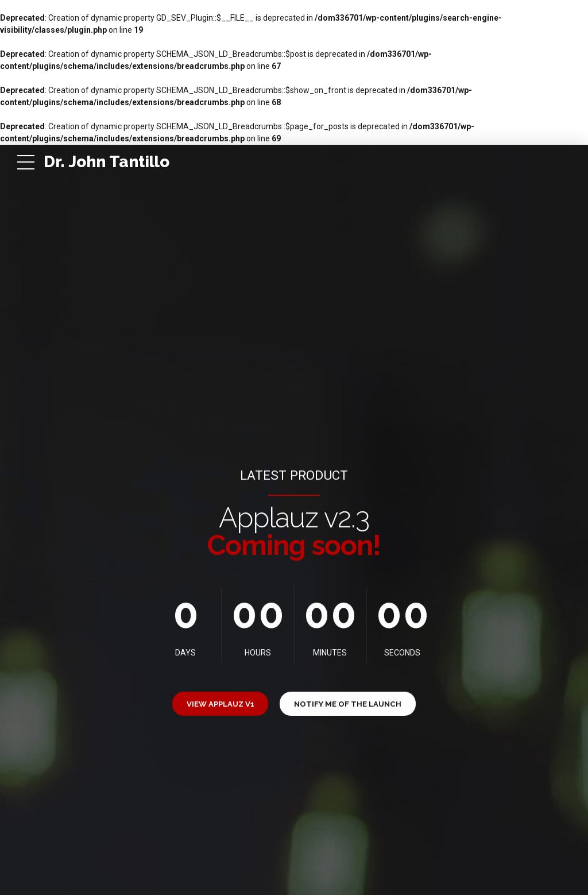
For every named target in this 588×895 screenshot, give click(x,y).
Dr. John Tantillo (107, 162)
